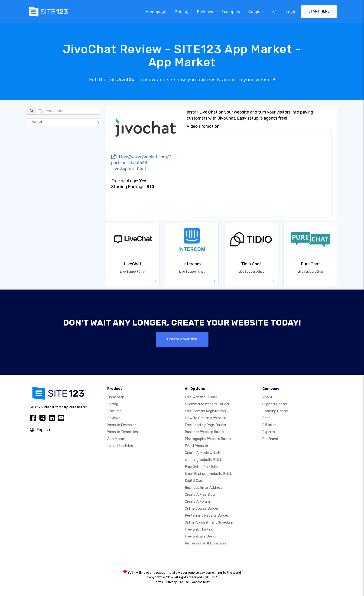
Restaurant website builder (206, 515)
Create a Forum (197, 502)
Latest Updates (120, 446)
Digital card (194, 481)
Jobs (266, 418)
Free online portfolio (201, 467)
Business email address (204, 488)
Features (114, 411)
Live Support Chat (129, 169)
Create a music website (204, 453)
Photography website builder (208, 439)
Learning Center (275, 411)
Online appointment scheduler (209, 522)
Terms (159, 582)
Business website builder (205, 432)
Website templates (123, 432)
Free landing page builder (206, 425)
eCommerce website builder (207, 404)
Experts (269, 432)
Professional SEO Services (206, 543)
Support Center (275, 404)
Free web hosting (199, 529)
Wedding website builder (204, 460)
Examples (231, 11)
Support (256, 11)
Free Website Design (201, 536)
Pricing (182, 11)
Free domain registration (205, 411)
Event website (196, 446)
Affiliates (269, 425)
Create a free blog (200, 495)
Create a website (182, 339)
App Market (116, 439)
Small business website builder (209, 474)
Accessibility (201, 582)
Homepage (156, 11)
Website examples (122, 425)
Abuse (184, 582)
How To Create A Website (205, 418)
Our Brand (270, 439)
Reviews (205, 11)
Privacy (171, 582)
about (267, 397)
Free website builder (201, 397)
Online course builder (201, 508)
